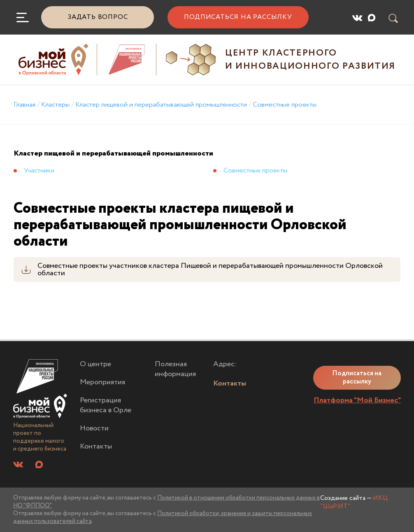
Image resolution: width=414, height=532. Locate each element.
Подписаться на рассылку (238, 17)
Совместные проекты (285, 105)
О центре (95, 364)
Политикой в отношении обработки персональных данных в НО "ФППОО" (166, 502)
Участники (39, 171)
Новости (94, 429)
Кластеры (55, 105)
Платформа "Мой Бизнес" (357, 400)
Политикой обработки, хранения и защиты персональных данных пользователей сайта (163, 517)
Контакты (96, 447)
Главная (24, 105)
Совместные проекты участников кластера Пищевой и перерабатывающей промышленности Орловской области (210, 269)
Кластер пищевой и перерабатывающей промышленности (161, 105)
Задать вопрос (98, 17)
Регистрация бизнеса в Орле (106, 405)
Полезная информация (175, 369)
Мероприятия (102, 382)
